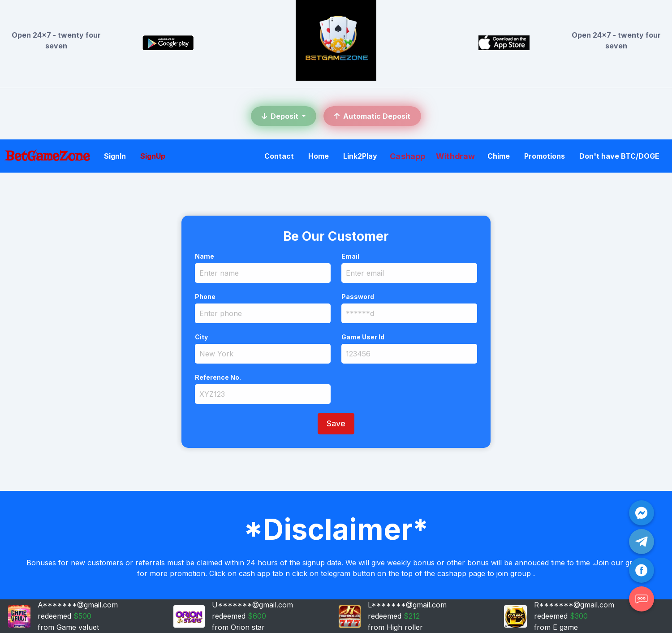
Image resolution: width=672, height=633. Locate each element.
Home (319, 156)
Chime (499, 156)
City (201, 337)
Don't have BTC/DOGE (619, 156)
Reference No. (218, 377)
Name (205, 256)
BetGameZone (47, 156)
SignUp (153, 156)
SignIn (115, 156)
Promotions (545, 156)
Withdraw (455, 156)
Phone (205, 297)
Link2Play (360, 156)
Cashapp (407, 156)
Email (350, 256)
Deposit (281, 116)
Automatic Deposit (372, 116)
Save (336, 423)
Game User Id (363, 337)
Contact (279, 156)
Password (358, 297)
